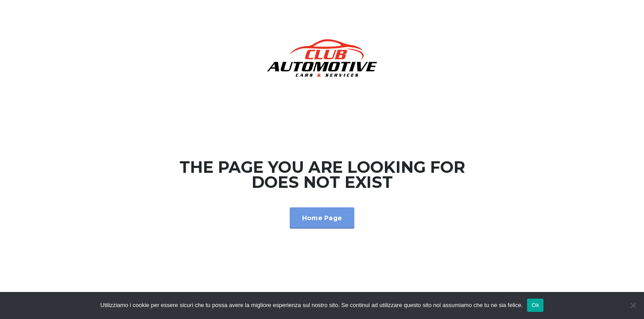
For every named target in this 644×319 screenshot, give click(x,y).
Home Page (322, 218)
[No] (633, 305)
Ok (535, 305)
